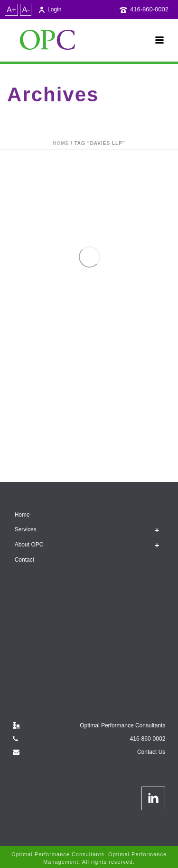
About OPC (29, 545)
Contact (24, 560)
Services (26, 529)
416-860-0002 (149, 9)
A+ (11, 10)
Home (61, 143)
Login (50, 9)
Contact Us (151, 752)
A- (26, 10)
